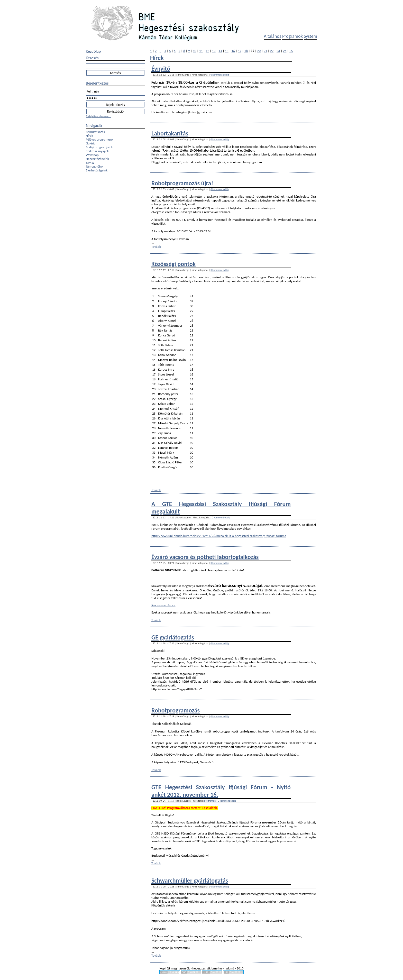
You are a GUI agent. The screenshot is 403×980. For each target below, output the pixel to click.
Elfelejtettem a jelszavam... (98, 116)
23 (278, 51)
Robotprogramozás (176, 710)
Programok (292, 36)
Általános (272, 36)
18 (246, 51)
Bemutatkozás (95, 132)
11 (201, 51)
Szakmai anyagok (97, 151)
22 (272, 51)
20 (259, 51)
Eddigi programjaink (99, 147)
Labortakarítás (170, 133)
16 (233, 51)
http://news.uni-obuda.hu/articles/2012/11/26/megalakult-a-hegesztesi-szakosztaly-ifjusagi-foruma (219, 536)
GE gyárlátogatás (173, 637)
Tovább (156, 247)
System (310, 36)
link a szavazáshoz (163, 605)
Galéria (91, 143)
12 (207, 51)
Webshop (92, 155)
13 (214, 51)
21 (265, 51)
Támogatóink (95, 166)
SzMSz (90, 163)
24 (285, 51)
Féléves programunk (99, 139)
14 (220, 51)
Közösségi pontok (173, 264)
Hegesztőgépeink (97, 159)
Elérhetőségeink (97, 170)
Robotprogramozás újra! (182, 183)
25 (291, 51)
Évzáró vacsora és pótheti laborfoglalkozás (205, 557)
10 (194, 51)
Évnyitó (161, 68)
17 (240, 51)
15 (227, 51)
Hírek (89, 136)
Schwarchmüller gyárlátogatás (190, 880)
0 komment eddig (220, 75)
